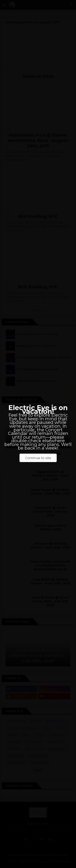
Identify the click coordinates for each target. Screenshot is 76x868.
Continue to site (38, 458)
